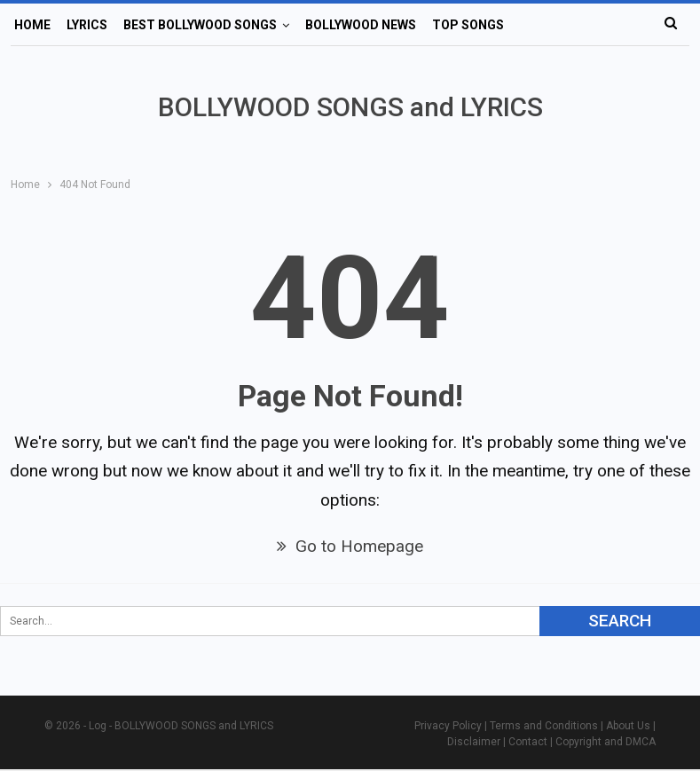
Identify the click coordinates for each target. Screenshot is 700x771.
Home (32, 25)
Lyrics (87, 25)
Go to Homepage (350, 546)
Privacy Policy (448, 726)
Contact (528, 742)
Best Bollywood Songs (200, 25)
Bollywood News (361, 25)
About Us (628, 726)
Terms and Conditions (544, 726)
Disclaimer (474, 742)
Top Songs (468, 25)
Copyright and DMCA (606, 742)
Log (98, 726)
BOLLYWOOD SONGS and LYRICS (350, 107)
